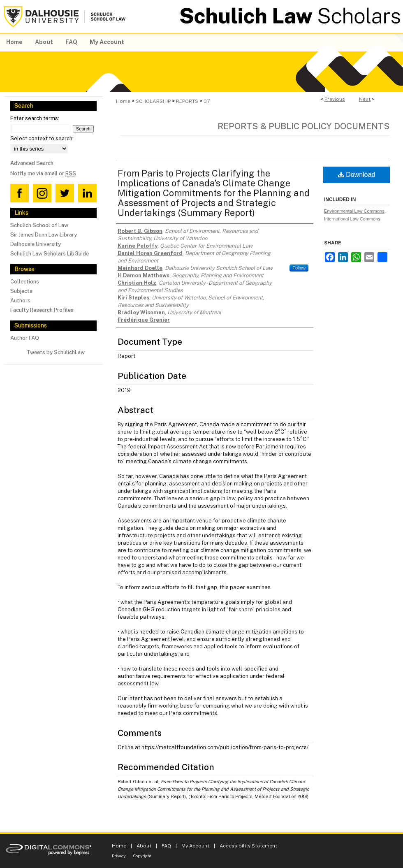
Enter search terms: (35, 118)
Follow (299, 268)
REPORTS (187, 101)
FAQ (166, 846)
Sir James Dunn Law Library (44, 235)
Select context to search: (42, 138)
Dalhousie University (36, 244)
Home (123, 101)
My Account (195, 846)
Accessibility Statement (248, 846)
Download (357, 175)
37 (207, 101)
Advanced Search (32, 163)
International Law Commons (352, 219)
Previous (335, 99)
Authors (20, 301)
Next (365, 99)
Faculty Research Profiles (42, 310)
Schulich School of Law (39, 225)
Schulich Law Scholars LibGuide (50, 254)
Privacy (119, 856)
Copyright (142, 856)
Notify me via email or (43, 173)
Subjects (21, 291)
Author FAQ (25, 338)
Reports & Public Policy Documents (304, 126)
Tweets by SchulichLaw (56, 352)
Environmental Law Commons (354, 211)
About (144, 846)
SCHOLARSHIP (153, 101)
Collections (25, 282)
